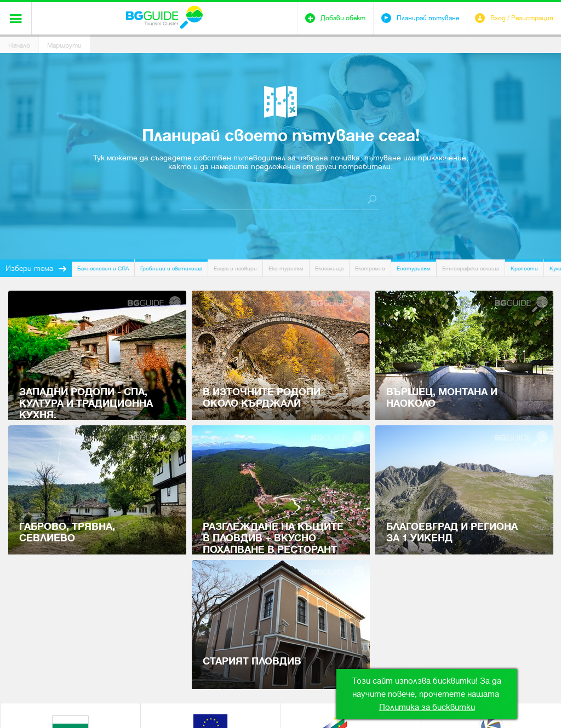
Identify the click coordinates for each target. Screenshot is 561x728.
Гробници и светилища (171, 268)
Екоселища (329, 268)
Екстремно (370, 268)
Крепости (524, 268)
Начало (19, 45)
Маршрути (64, 45)
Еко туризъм (286, 268)
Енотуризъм (414, 268)
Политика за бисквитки (427, 707)
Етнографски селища (471, 268)
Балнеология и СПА (103, 268)
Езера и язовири (235, 268)
